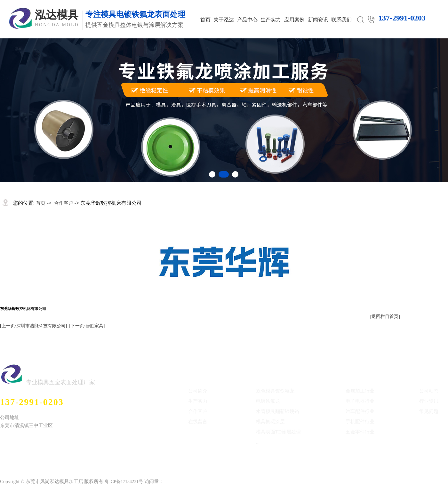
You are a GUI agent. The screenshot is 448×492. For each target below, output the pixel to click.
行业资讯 (429, 401)
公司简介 (198, 391)
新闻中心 (431, 370)
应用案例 (294, 20)
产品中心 (247, 20)
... (258, 442)
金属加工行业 (360, 391)
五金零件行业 (360, 432)
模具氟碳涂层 (270, 422)
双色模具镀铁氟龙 (275, 391)
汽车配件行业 (360, 411)
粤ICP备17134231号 (124, 482)
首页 (205, 20)
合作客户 (64, 203)
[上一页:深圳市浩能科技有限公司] (33, 326)
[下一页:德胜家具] (87, 326)
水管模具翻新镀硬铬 (278, 411)
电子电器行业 (360, 401)
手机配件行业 (360, 422)
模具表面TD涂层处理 (278, 432)
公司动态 (429, 391)
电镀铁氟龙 (268, 401)
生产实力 (271, 20)
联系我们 (341, 20)
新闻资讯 (318, 20)
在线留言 (198, 422)
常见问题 (429, 411)
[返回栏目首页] (385, 317)
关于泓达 (224, 20)
